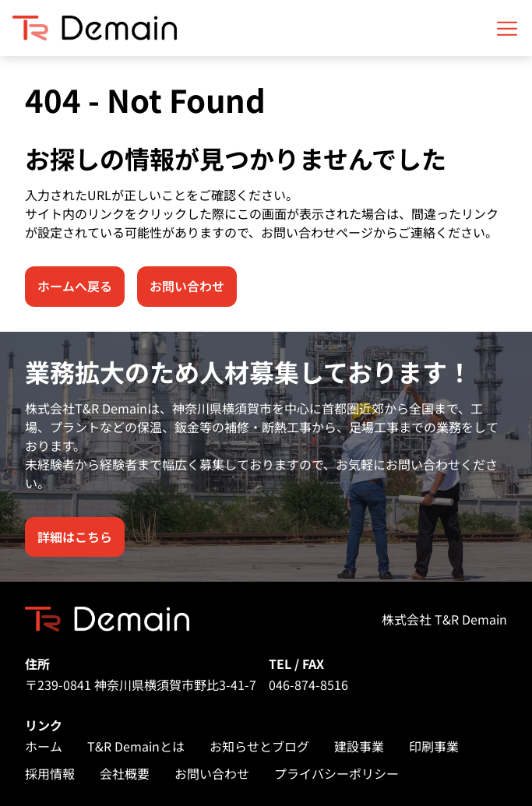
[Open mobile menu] (507, 28)
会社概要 (125, 774)
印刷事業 (434, 746)
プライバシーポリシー (336, 774)
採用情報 (50, 774)
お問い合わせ (212, 774)
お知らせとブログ (259, 746)
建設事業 (359, 746)
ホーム (44, 746)
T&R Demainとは (136, 746)
